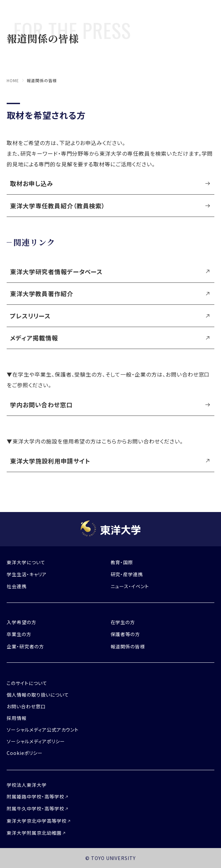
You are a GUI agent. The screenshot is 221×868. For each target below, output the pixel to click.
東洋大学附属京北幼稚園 (34, 833)
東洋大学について (26, 562)
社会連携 (17, 586)
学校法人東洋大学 (27, 785)
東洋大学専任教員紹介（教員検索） (57, 206)
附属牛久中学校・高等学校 (35, 808)
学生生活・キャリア (27, 574)
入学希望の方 (21, 622)
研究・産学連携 (127, 574)
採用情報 (17, 718)
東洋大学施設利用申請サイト (50, 461)
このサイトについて (27, 683)
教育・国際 (122, 562)
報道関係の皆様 (128, 646)
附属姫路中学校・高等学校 (35, 796)
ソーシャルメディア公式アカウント (43, 730)
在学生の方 (123, 622)
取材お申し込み (32, 183)
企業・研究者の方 (25, 646)
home (13, 80)
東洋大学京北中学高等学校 (37, 821)
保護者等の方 (125, 634)
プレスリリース (30, 316)
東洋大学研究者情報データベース (56, 271)
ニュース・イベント (130, 586)
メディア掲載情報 (34, 338)
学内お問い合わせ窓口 (41, 405)
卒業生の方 (19, 634)
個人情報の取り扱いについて (38, 695)
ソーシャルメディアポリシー (36, 741)
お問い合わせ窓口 (26, 706)
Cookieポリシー (25, 753)
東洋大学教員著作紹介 (42, 293)
